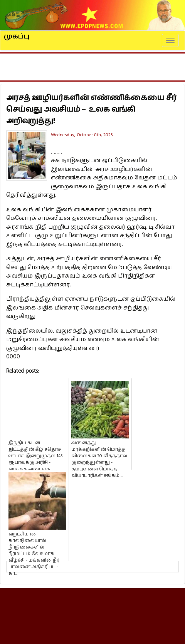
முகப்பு (17, 33)
